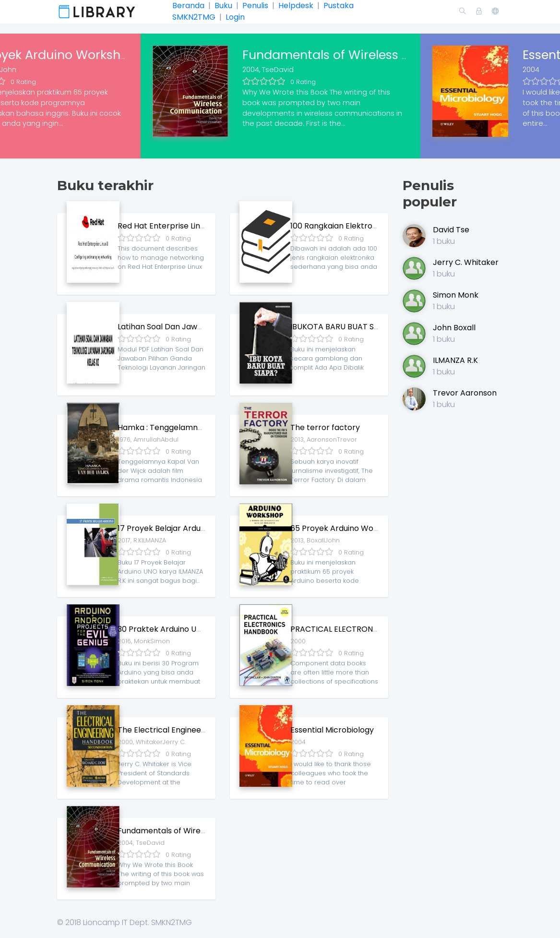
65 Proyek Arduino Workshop (345, 528)
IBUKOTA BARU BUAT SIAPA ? (344, 327)
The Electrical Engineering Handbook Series (199, 730)
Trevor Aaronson (465, 393)
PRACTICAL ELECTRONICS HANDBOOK (360, 629)
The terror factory (325, 427)
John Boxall (454, 328)
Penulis (255, 6)
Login (234, 17)
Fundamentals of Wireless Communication (372, 55)
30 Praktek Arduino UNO (163, 629)
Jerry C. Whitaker (466, 262)
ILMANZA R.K (455, 360)
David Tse (451, 230)
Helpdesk (296, 6)
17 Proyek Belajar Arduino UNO (174, 528)
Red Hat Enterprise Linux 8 (166, 226)
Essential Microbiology (332, 730)
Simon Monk (456, 295)
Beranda (189, 6)
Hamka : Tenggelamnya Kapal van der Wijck (200, 427)
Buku (223, 6)
